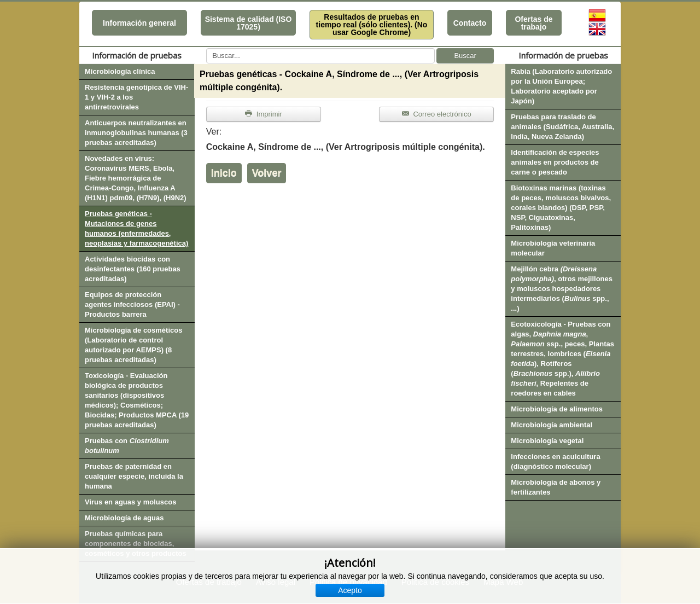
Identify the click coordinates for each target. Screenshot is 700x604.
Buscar (465, 56)
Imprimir (264, 114)
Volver (267, 173)
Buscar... (206, 48)
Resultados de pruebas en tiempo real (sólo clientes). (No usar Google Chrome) (372, 25)
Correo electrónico (437, 114)
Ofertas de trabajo (533, 23)
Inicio (224, 173)
